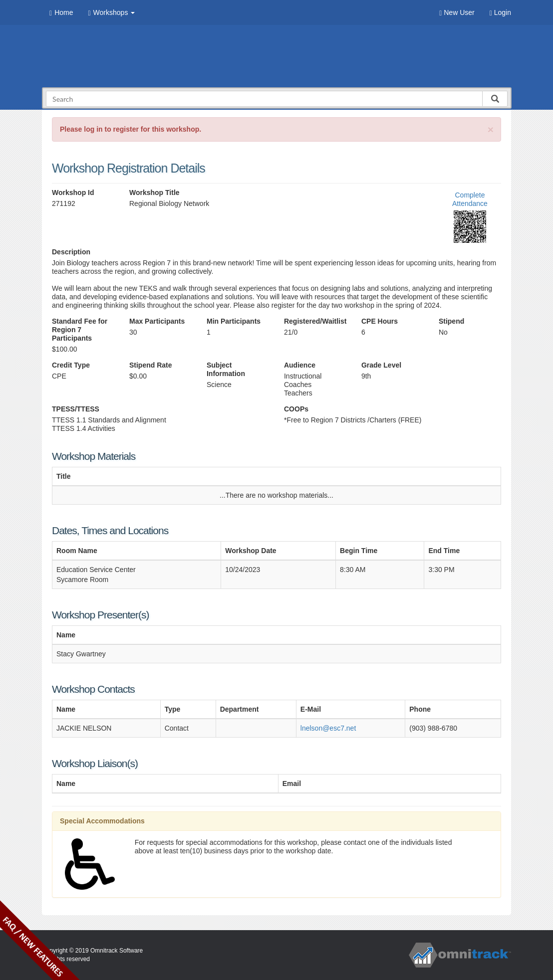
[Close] (491, 129)
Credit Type (71, 365)
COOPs (296, 409)
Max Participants (157, 321)
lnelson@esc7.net (328, 728)
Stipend (451, 321)
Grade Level (381, 365)
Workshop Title (154, 193)
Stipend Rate (151, 365)
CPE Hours (380, 321)
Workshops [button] (111, 13)
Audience (300, 365)
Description (71, 252)
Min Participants (234, 321)
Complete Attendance (470, 199)
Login (500, 13)
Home (61, 13)
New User (457, 13)
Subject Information (226, 369)
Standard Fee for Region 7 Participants (80, 330)
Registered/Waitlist (315, 321)
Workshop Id (73, 193)
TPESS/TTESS (76, 409)
